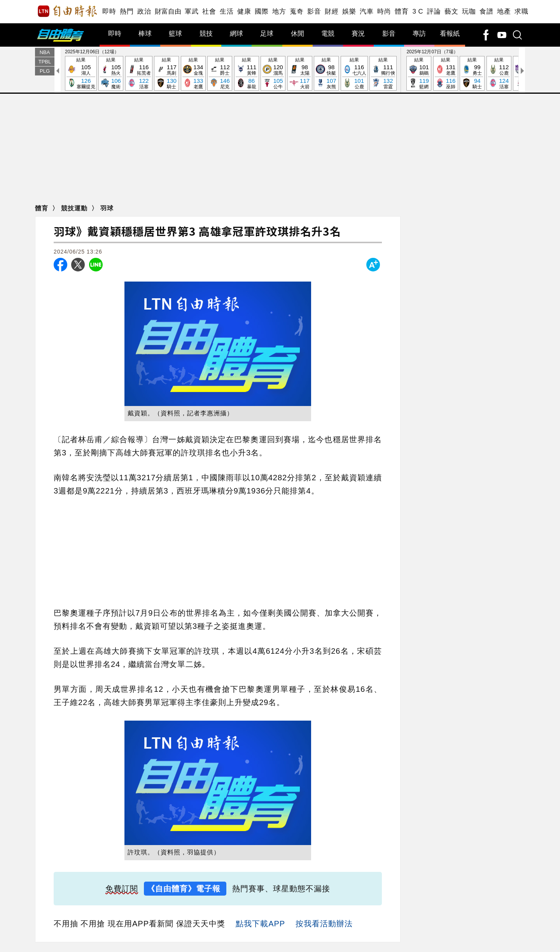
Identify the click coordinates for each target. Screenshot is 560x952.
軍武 (192, 11)
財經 (332, 11)
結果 (81, 74)
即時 (109, 11)
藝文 (451, 11)
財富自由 (168, 11)
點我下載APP (260, 924)
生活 (227, 11)
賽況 (358, 34)
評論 (434, 11)
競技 (206, 34)
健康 (244, 11)
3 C (418, 11)
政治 (144, 11)
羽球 (107, 208)
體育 (402, 11)
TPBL (45, 62)
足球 (267, 34)
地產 (504, 11)
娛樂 (349, 11)
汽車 (367, 11)
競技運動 (75, 208)
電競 (328, 34)
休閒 (297, 34)
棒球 (145, 34)
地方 (279, 11)
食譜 (486, 11)
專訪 (419, 34)
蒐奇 (297, 11)
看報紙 (450, 34)
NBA (45, 52)
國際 (262, 11)
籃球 (175, 34)
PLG (45, 71)
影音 (314, 11)
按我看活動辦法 (324, 924)
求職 (521, 11)
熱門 (127, 11)
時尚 (384, 11)
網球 (236, 34)
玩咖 (469, 11)
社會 (209, 11)
